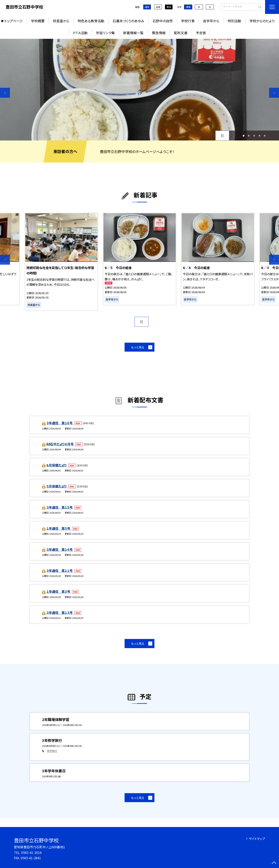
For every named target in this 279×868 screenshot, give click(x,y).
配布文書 (181, 33)
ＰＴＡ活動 (80, 33)
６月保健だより (57, 465)
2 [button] (249, 136)
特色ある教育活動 (91, 21)
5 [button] (265, 136)
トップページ (14, 21)
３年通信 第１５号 (60, 507)
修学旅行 (52, 751)
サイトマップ (257, 839)
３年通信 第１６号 (60, 423)
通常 (147, 7)
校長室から (61, 21)
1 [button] (243, 136)
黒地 (169, 7)
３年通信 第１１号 (60, 571)
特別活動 (234, 21)
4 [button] (259, 136)
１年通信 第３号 (59, 591)
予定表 (201, 33)
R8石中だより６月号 (60, 444)
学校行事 (188, 21)
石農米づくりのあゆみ (128, 21)
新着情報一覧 (133, 33)
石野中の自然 (163, 21)
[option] (139, 90)
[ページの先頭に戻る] (274, 863)
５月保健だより (57, 486)
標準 (188, 7)
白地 (158, 7)
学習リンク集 (105, 33)
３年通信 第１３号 (60, 612)
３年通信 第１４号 (60, 549)
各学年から (211, 21)
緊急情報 (159, 33)
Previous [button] (5, 93)
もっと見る (138, 347)
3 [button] (254, 136)
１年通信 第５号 (59, 528)
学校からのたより (262, 21)
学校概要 (38, 21)
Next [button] (274, 93)
